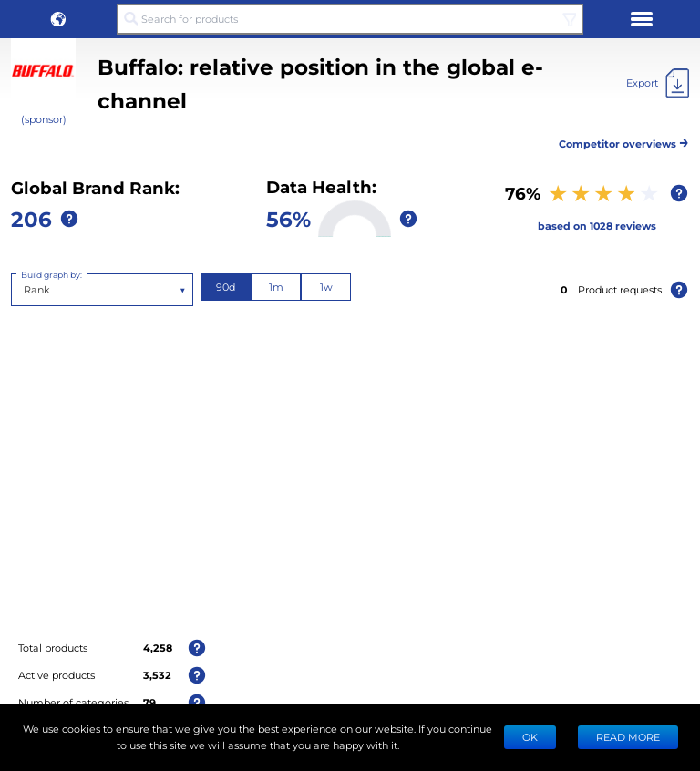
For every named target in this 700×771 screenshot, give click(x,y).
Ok (530, 737)
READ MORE (628, 737)
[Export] (658, 83)
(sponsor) (44, 119)
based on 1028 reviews (597, 226)
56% (288, 218)
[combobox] (25, 290)
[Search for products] (350, 19)
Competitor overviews (624, 141)
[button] (58, 19)
